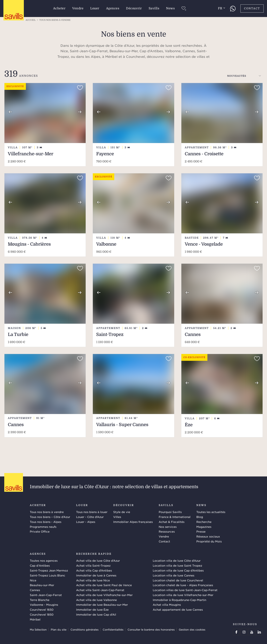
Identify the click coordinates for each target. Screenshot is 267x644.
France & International (175, 517)
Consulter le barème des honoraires (151, 629)
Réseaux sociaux (208, 536)
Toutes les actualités (211, 512)
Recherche (204, 522)
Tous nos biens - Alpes (46, 522)
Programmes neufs (43, 527)
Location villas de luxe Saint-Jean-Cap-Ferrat (185, 590)
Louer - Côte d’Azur (90, 517)
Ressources (167, 531)
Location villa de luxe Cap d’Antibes (178, 570)
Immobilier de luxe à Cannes (96, 575)
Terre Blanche (40, 600)
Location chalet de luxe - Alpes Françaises (183, 585)
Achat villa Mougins (167, 605)
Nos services (168, 527)
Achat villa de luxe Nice (93, 580)
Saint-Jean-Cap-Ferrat (46, 595)
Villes (117, 517)
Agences (113, 8)
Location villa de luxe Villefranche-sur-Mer (183, 595)
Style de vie (122, 512)
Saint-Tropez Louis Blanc (48, 575)
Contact (252, 9)
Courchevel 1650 (42, 609)
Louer (95, 8)
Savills (154, 8)
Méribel (35, 619)
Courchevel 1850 (42, 614)
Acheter (59, 8)
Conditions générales (85, 629)
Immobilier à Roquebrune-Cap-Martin (179, 600)
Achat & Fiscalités (172, 522)
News (170, 8)
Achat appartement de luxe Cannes (178, 609)
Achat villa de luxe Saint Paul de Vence (104, 585)
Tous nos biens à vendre (47, 512)
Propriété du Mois (209, 541)
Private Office (40, 531)
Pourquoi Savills (170, 512)
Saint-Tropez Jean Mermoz (49, 570)
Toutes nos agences (44, 560)
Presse (201, 531)
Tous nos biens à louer (92, 512)
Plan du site (59, 629)
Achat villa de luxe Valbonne (96, 600)
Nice (33, 580)
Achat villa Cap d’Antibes (94, 570)
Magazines (204, 527)
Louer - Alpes (86, 522)
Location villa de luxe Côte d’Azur (177, 560)
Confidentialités (113, 629)
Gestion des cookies (192, 629)
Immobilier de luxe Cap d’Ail (96, 614)
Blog (200, 517)
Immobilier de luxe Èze (92, 609)
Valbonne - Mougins (44, 605)
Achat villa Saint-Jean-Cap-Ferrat (100, 590)
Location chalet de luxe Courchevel (178, 580)
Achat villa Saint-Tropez (93, 565)
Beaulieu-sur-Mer (42, 585)
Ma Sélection (38, 629)
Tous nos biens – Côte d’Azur (50, 517)
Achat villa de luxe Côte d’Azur (98, 560)
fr (222, 8)
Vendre (78, 8)
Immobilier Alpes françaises (133, 522)
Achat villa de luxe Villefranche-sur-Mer (104, 595)
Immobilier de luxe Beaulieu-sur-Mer (102, 605)
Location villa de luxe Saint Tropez (177, 565)
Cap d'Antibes (40, 565)
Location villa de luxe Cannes (174, 575)
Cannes (35, 590)
